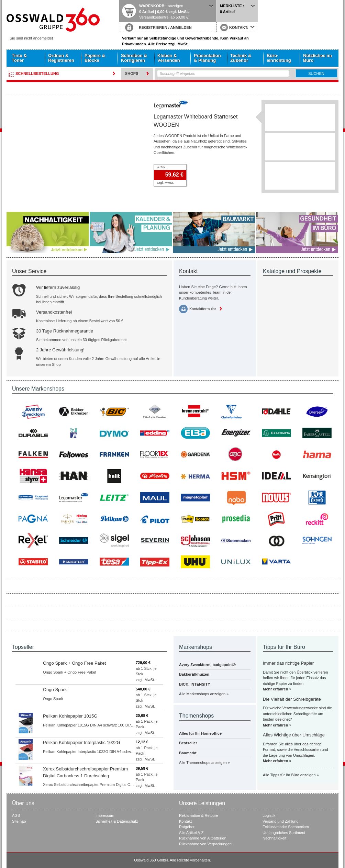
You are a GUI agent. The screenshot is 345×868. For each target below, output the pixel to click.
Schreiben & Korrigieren (134, 58)
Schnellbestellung (37, 74)
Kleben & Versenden (169, 58)
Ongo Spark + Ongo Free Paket (74, 663)
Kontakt (185, 821)
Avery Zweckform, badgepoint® (207, 665)
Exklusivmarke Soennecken (286, 827)
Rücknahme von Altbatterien (203, 838)
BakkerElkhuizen (194, 674)
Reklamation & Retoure (199, 815)
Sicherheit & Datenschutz (117, 821)
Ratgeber (187, 827)
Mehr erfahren (275, 689)
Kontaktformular (203, 309)
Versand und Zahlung (281, 821)
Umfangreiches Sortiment (284, 833)
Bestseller (188, 743)
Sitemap (19, 821)
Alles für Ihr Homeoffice (200, 733)
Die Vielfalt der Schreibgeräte (292, 699)
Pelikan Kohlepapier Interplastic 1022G (82, 742)
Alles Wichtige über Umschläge (294, 735)
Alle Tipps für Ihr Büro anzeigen (289, 775)
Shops (132, 74)
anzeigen (175, 6)
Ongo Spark (55, 690)
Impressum (105, 815)
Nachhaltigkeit (274, 838)
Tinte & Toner (19, 58)
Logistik (269, 815)
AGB (16, 815)
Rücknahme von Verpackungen (205, 844)
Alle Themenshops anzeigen (203, 763)
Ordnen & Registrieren (61, 58)
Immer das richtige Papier (288, 663)
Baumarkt (188, 753)
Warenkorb (152, 6)
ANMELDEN (181, 27)
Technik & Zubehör (241, 58)
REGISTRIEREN (153, 27)
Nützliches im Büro (318, 58)
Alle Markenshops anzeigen (202, 694)
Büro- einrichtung (279, 58)
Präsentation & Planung (207, 58)
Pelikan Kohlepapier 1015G (70, 716)
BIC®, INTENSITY (195, 684)
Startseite (63, 20)
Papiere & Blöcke (95, 58)
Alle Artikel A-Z (191, 833)
